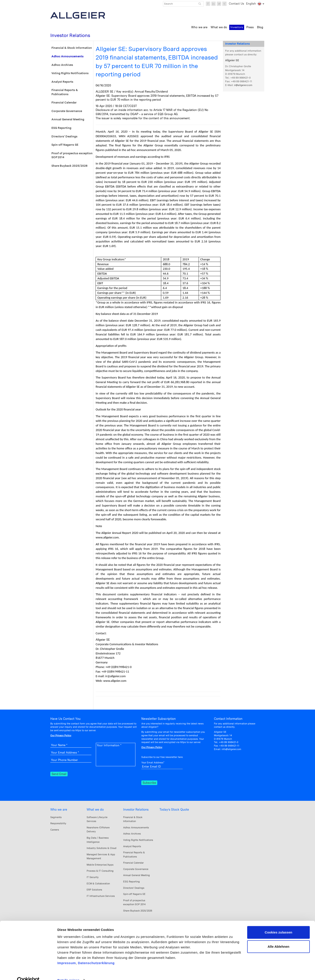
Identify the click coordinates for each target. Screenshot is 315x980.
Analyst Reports (62, 82)
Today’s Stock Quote (174, 810)
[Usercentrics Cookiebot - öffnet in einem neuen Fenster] (28, 971)
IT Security (93, 877)
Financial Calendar (64, 103)
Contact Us (236, 4)
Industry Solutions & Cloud (101, 848)
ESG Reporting (61, 128)
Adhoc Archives (62, 65)
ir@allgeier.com (243, 85)
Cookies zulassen (278, 923)
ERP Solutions (94, 890)
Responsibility (58, 823)
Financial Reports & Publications (65, 92)
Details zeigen (68, 971)
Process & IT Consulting (100, 871)
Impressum (67, 954)
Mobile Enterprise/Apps (100, 865)
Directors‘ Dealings (64, 136)
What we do (95, 810)
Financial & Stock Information (72, 48)
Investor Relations (136, 810)
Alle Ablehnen (278, 938)
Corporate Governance (67, 111)
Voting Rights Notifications (70, 73)
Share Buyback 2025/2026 (69, 166)
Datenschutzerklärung (96, 954)
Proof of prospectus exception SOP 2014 (72, 155)
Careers (55, 830)
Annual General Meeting (68, 119)
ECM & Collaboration (98, 884)
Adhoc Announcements (67, 56)
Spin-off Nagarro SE (65, 145)
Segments (56, 817)
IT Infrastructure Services (101, 896)
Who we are (59, 810)
